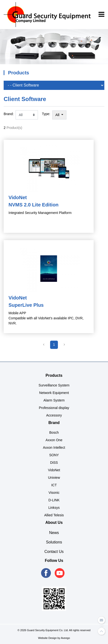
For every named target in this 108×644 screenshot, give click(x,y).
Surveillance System (54, 385)
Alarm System (54, 400)
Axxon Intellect (54, 448)
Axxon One (54, 440)
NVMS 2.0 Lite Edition (34, 205)
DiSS (54, 463)
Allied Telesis (54, 515)
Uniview (54, 478)
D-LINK (54, 500)
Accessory (54, 415)
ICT (54, 485)
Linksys (54, 508)
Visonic (54, 493)
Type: (46, 114)
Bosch (54, 432)
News (54, 533)
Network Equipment (54, 393)
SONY (54, 455)
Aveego (65, 638)
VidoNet (54, 470)
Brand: (9, 114)
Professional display (54, 408)
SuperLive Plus (26, 305)
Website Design (47, 638)
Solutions (54, 542)
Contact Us (54, 552)
